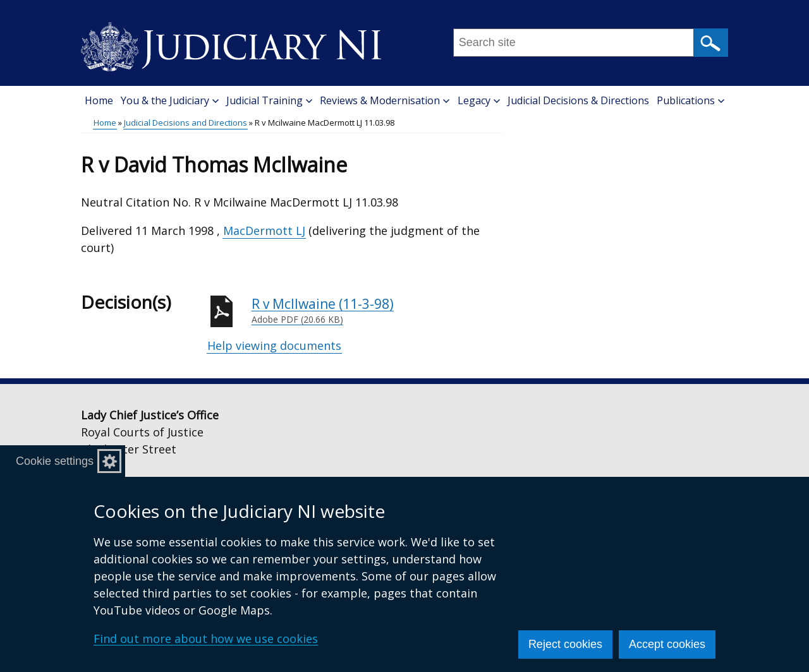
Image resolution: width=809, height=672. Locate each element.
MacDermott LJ (264, 231)
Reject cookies (565, 644)
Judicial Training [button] (269, 100)
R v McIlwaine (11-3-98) (377, 311)
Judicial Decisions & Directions (578, 100)
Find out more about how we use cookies (206, 639)
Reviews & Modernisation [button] (385, 100)
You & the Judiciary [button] (170, 100)
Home (99, 100)
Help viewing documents (274, 345)
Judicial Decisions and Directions (186, 123)
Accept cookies (667, 644)
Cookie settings (55, 461)
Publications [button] (690, 100)
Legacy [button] (479, 100)
